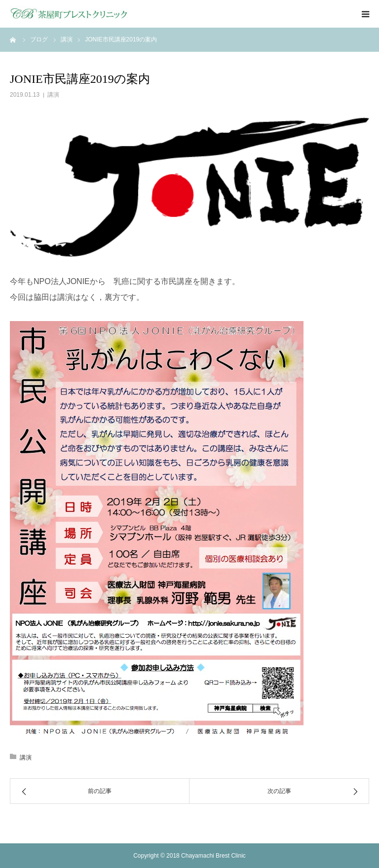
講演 (53, 95)
